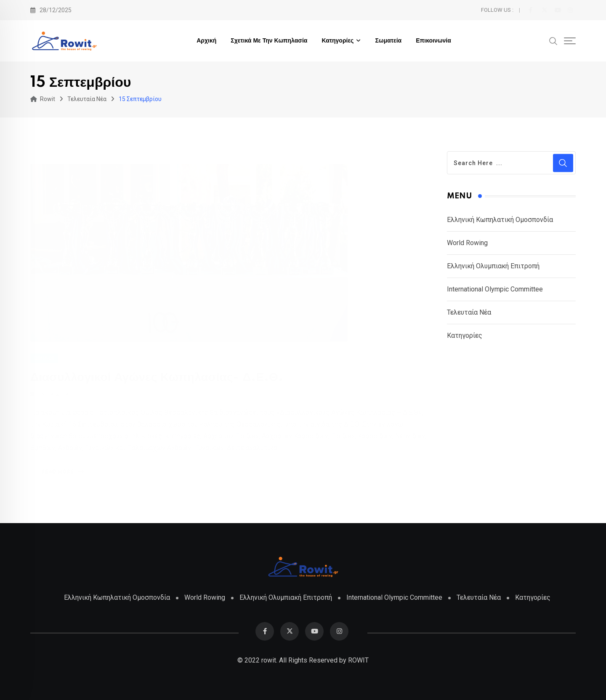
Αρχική (206, 41)
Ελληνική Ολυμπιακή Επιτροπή (493, 266)
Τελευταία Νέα (469, 312)
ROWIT (358, 660)
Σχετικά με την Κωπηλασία (269, 41)
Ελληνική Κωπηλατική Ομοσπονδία (500, 220)
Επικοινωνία (433, 41)
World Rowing (467, 243)
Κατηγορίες (338, 41)
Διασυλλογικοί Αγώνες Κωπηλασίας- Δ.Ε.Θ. (157, 377)
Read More (64, 471)
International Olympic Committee (495, 289)
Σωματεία (388, 41)
